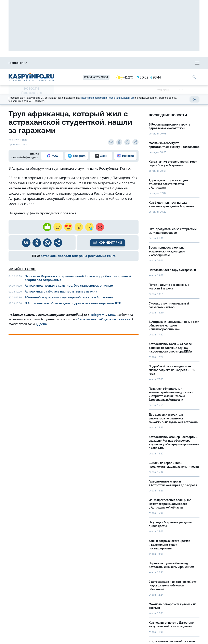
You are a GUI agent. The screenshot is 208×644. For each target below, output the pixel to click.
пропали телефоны (72, 256)
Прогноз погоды (109, 63)
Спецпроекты (141, 63)
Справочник (44, 63)
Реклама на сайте (172, 63)
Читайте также (22, 269)
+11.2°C (124, 77)
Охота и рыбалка (76, 63)
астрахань (49, 256)
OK (194, 99)
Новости (18, 63)
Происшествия (31, 93)
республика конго (102, 256)
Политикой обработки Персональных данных (107, 98)
